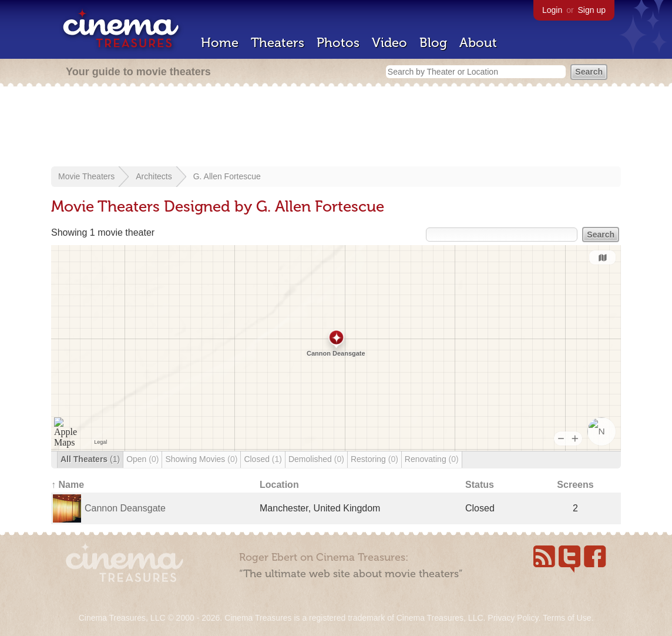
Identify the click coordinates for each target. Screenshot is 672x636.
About (478, 43)
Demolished (316, 459)
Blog (433, 43)
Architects (154, 176)
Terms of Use (567, 618)
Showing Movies (201, 459)
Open (142, 459)
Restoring (374, 459)
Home (220, 43)
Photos (338, 43)
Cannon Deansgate (125, 508)
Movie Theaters (86, 176)
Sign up (592, 10)
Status (480, 485)
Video (389, 43)
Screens (575, 485)
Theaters (278, 43)
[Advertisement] (336, 128)
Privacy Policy (513, 618)
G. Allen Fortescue (227, 176)
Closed (263, 459)
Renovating (432, 459)
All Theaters (90, 459)
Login (552, 10)
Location (279, 485)
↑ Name (68, 485)
